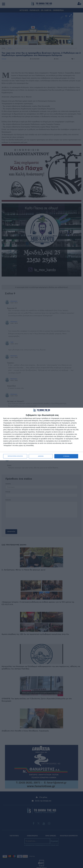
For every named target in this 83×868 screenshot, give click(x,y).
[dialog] (41, 434)
